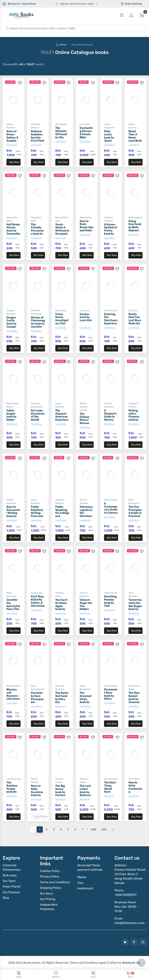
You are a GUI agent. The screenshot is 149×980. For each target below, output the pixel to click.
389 (104, 829)
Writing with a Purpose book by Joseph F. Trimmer (135, 418)
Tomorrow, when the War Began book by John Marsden (135, 608)
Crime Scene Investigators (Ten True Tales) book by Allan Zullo (62, 324)
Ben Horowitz (111, 779)
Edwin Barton (111, 500)
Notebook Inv (131, 963)
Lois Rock (84, 124)
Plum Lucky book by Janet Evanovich (111, 138)
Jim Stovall (61, 124)
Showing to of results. (23, 64)
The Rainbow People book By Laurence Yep (13, 790)
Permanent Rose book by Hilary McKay (111, 696)
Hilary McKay (111, 686)
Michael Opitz (13, 686)
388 (93, 829)
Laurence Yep (14, 779)
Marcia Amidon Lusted (84, 407)
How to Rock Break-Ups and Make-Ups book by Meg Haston (86, 231)
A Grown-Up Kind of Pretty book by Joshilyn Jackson (111, 232)
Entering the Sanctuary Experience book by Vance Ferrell (111, 324)
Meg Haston (86, 217)
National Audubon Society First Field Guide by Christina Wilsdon (37, 141)
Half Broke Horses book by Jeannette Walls (13, 231)
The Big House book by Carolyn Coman (60, 792)
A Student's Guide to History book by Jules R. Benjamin (110, 420)
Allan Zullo (61, 310)
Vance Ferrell (111, 310)
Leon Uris (84, 310)
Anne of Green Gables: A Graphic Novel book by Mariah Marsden (14, 141)
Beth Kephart (135, 217)
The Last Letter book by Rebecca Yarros (85, 792)
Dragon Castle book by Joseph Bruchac (12, 324)
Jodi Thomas (111, 593)
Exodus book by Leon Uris (86, 317)
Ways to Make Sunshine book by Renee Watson (37, 794)
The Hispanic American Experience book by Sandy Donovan (62, 420)
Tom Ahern (134, 779)
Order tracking (131, 4)
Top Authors (29, 4)
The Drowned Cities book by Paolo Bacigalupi (86, 701)
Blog (6, 898)
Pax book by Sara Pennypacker (37, 698)
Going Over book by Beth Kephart (135, 226)
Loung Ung (37, 593)
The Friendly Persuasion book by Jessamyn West (37, 232)
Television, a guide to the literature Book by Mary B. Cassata (86, 516)
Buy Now (14, 162)
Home (61, 45)
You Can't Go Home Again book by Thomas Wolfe (61, 608)
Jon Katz (133, 310)
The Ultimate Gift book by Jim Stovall (61, 134)
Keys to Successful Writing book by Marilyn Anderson (13, 515)
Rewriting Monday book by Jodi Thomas (110, 603)
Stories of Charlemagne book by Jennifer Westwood (38, 324)
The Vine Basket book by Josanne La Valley (134, 699)
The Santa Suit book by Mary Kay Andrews (62, 699)
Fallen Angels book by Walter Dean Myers (11, 418)
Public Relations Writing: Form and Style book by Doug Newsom (38, 516)
